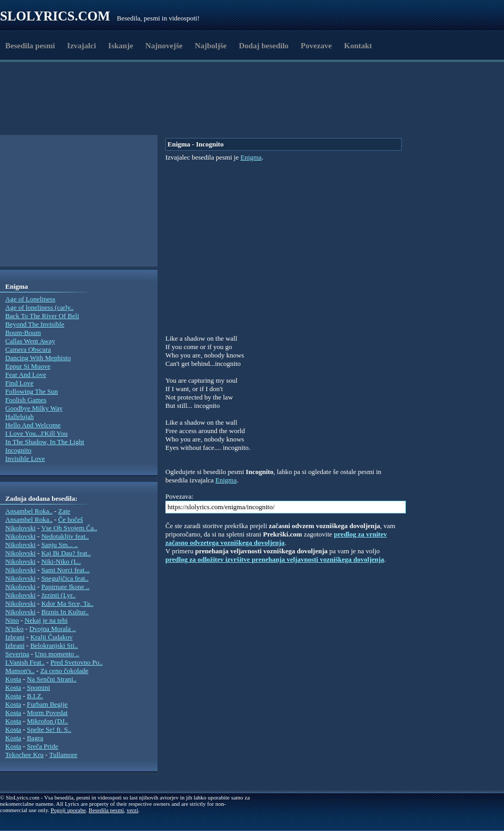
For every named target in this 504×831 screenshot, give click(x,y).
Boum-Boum (23, 333)
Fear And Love (26, 375)
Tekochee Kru (24, 755)
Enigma (251, 157)
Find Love (19, 383)
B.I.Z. (35, 696)
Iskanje (121, 46)
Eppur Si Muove (28, 366)
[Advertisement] (212, 109)
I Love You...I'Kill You (36, 433)
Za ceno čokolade (65, 671)
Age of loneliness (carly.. (39, 307)
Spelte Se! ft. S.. (49, 729)
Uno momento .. (57, 654)
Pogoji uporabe (68, 810)
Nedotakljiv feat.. (65, 536)
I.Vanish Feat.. (25, 662)
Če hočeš (71, 519)
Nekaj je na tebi (46, 620)
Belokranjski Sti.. (54, 645)
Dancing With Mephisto (38, 358)
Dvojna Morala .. (53, 629)
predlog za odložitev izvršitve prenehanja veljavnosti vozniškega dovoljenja (275, 559)
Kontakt (358, 46)
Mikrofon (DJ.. (47, 721)
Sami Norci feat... (66, 570)
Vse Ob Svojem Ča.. (69, 528)
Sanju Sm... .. (60, 545)
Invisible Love (25, 459)
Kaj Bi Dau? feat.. (66, 553)
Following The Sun (31, 391)
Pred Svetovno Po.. (77, 662)
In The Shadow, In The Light (45, 442)
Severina (17, 654)
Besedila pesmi (30, 46)
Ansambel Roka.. (29, 511)
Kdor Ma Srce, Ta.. (67, 603)
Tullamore (64, 755)
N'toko (14, 629)
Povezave (316, 46)
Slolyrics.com (55, 16)
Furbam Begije (47, 704)
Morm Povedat (47, 713)
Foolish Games (26, 400)
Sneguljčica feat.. (65, 578)
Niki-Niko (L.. (61, 561)
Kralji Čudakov (52, 637)
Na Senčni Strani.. (52, 679)
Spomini (38, 687)
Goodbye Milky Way (34, 408)
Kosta (13, 679)
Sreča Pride (43, 746)
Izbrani (15, 637)
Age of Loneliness (30, 299)
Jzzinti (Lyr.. (59, 595)
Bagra (35, 738)
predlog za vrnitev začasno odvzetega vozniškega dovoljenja (276, 538)
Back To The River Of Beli (42, 316)
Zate (64, 511)
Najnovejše (164, 46)
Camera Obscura (28, 349)
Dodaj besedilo (264, 46)
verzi (132, 810)
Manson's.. (20, 671)
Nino (12, 620)
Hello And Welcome (33, 425)
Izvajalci (82, 46)
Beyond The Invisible (35, 324)
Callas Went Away (30, 341)
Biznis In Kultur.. (65, 612)
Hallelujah (19, 417)
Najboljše (211, 46)
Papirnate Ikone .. (66, 587)
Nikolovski (20, 528)
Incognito (18, 450)
